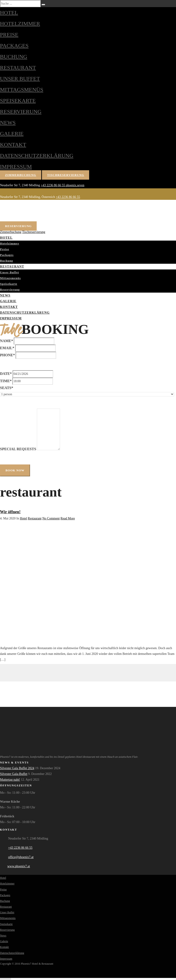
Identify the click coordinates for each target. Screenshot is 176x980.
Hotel (9, 13)
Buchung (14, 57)
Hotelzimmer (20, 24)
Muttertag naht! (10, 780)
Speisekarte (18, 101)
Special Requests (18, 449)
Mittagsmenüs (22, 90)
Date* (6, 374)
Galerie (12, 134)
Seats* (7, 388)
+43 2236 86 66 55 (53, 185)
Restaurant (18, 68)
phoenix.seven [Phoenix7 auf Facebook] (75, 185)
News (8, 123)
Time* (6, 381)
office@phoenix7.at (21, 857)
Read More (68, 518)
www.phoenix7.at (19, 866)
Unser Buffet (20, 79)
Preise (9, 35)
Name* (7, 341)
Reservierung (21, 112)
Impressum (16, 167)
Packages (14, 46)
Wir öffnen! (10, 512)
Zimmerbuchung (21, 175)
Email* (7, 348)
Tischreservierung (66, 175)
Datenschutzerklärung (37, 156)
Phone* (7, 355)
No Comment (51, 518)
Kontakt (13, 145)
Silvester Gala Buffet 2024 (17, 768)
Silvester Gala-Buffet (14, 774)
